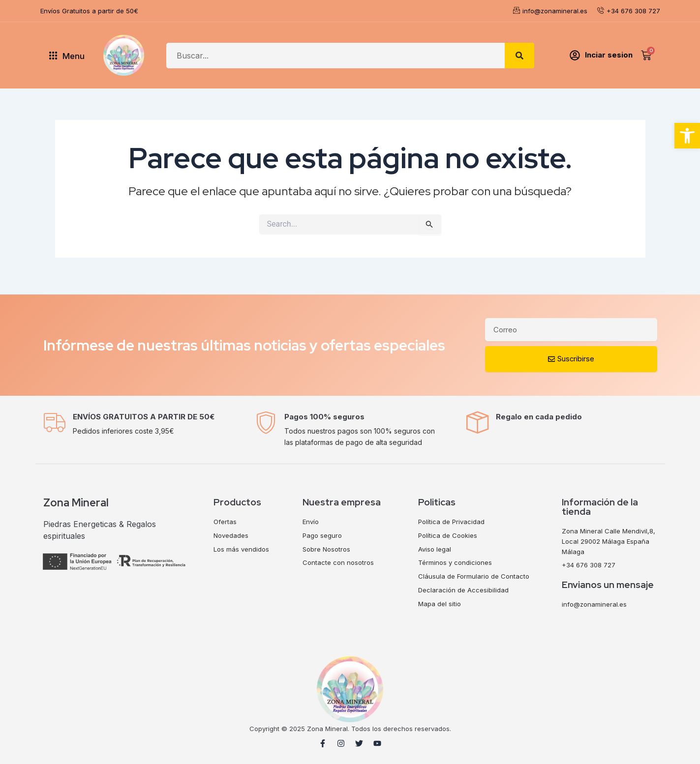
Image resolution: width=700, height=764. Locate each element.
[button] (687, 136)
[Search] (519, 56)
